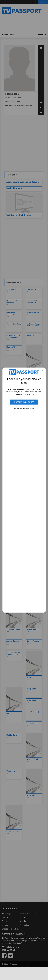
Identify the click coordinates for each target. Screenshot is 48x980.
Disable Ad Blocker (24, 402)
